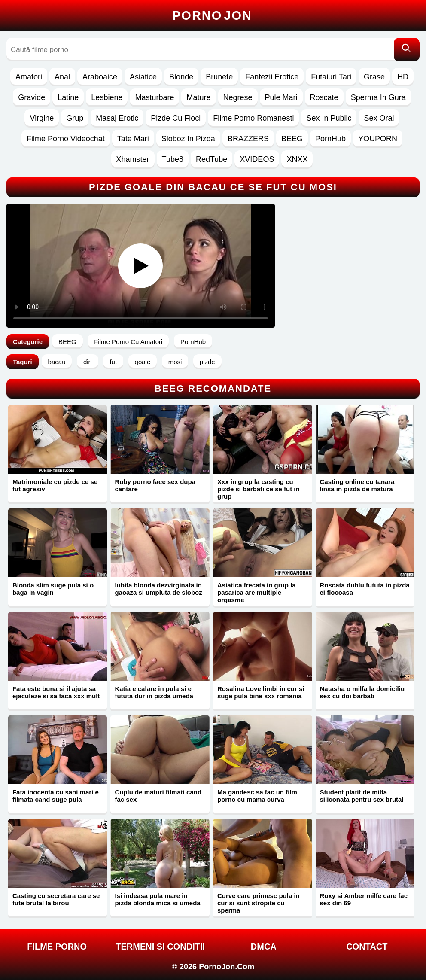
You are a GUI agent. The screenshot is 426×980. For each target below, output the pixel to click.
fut (113, 362)
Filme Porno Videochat (66, 139)
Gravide (32, 97)
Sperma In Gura (378, 97)
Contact (367, 947)
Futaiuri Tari (331, 77)
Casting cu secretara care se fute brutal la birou (56, 899)
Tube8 (173, 159)
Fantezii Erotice (272, 77)
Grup (75, 118)
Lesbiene (107, 97)
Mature (198, 97)
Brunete (219, 77)
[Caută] (407, 50)
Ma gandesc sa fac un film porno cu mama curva (257, 796)
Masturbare (154, 97)
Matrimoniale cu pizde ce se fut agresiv (55, 485)
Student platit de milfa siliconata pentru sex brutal (362, 796)
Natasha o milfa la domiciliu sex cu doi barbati (362, 692)
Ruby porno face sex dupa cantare (155, 485)
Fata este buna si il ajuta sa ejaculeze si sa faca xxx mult (56, 692)
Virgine (42, 118)
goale (143, 362)
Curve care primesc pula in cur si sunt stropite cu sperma (259, 903)
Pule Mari (281, 97)
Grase (374, 77)
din (88, 362)
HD (403, 77)
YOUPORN (378, 139)
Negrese (238, 97)
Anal (62, 77)
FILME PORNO (57, 947)
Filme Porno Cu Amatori (128, 342)
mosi (175, 362)
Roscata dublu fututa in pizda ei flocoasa (365, 589)
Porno (212, 15)
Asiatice (143, 77)
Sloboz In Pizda (188, 139)
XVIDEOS (257, 159)
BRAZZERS (248, 139)
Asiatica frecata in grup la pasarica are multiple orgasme (257, 592)
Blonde (181, 77)
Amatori (29, 77)
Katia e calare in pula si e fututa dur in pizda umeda (154, 692)
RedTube (211, 159)
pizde (207, 362)
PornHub (330, 139)
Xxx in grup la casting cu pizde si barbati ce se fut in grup (259, 489)
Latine (68, 97)
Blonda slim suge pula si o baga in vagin (53, 589)
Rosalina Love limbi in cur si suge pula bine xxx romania (261, 692)
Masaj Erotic (117, 118)
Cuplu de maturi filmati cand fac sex (158, 796)
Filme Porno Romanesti (253, 118)
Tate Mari (133, 139)
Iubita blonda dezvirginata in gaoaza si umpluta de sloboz (158, 589)
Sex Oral (379, 118)
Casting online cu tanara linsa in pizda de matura (357, 485)
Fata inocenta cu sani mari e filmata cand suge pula (56, 796)
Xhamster (133, 159)
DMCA (264, 947)
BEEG (292, 139)
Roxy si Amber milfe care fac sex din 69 (364, 899)
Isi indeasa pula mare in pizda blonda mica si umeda (157, 899)
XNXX (297, 159)
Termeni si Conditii (160, 947)
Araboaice (100, 77)
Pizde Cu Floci (176, 118)
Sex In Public (329, 118)
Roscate (324, 97)
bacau (57, 362)
